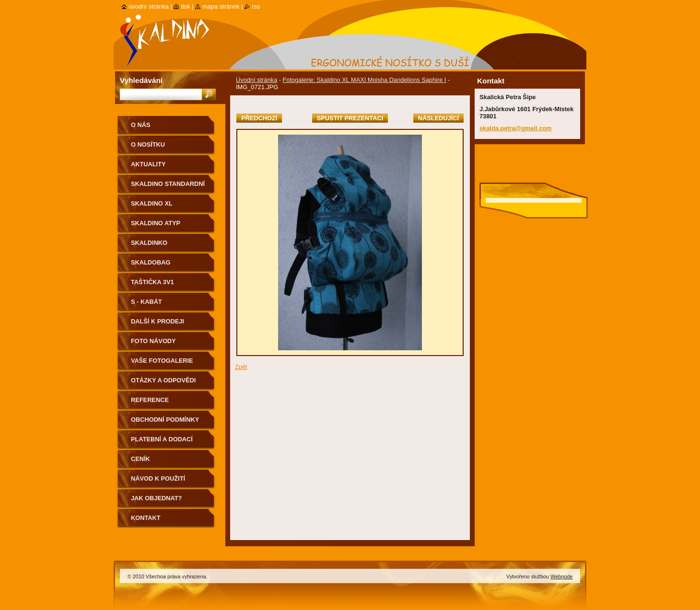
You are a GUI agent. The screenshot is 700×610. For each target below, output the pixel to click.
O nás (141, 125)
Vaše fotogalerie (162, 361)
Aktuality (148, 164)
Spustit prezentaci (350, 118)
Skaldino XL (152, 203)
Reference (150, 400)
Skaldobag (151, 262)
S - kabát (146, 302)
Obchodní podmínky (165, 420)
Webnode (561, 576)
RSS (256, 6)
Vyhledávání (141, 80)
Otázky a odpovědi (163, 380)
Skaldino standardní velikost (168, 187)
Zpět (241, 367)
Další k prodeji (157, 321)
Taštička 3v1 (152, 282)
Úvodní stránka (257, 80)
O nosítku (148, 144)
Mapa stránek (221, 6)
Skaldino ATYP (156, 223)
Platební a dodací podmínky (162, 443)
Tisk (185, 6)
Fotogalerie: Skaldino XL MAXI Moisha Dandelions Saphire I (364, 80)
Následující (438, 118)
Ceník (140, 459)
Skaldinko (149, 243)
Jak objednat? (156, 498)
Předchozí (259, 118)
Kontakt (146, 518)
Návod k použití (158, 478)
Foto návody (153, 341)
